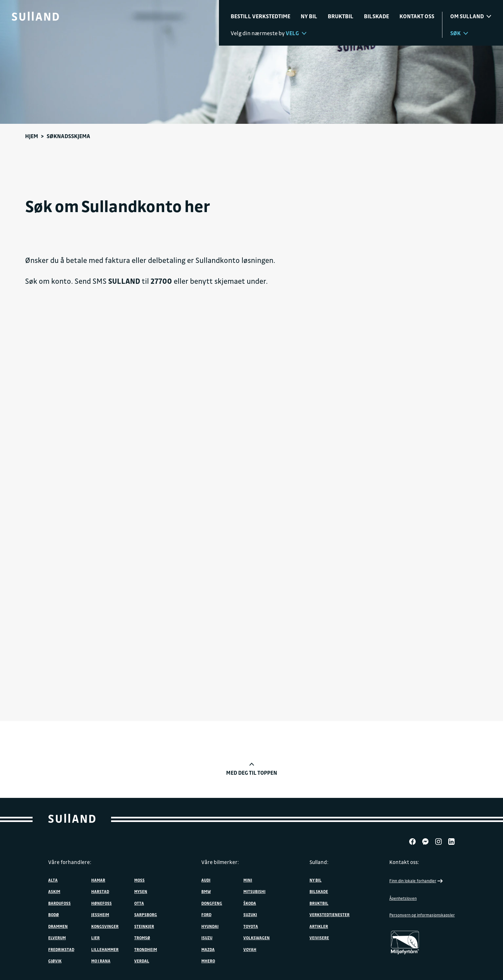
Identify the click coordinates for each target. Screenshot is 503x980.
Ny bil (309, 16)
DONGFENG (212, 903)
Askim (54, 891)
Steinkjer (144, 926)
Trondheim (146, 949)
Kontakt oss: (404, 862)
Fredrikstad (61, 949)
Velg (296, 33)
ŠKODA (250, 903)
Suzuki (250, 915)
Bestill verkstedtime (260, 16)
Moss (139, 880)
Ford (206, 915)
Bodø (54, 915)
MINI (248, 880)
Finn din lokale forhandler (417, 881)
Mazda (208, 949)
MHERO (208, 961)
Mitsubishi (254, 891)
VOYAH (250, 949)
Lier (95, 938)
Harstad (100, 891)
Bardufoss (59, 903)
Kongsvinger (105, 926)
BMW (206, 891)
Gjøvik (55, 961)
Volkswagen (257, 938)
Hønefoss (101, 903)
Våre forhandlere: (70, 862)
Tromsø (142, 938)
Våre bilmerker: (220, 862)
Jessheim (100, 915)
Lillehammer (105, 949)
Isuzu (207, 938)
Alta (53, 880)
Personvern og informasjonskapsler (422, 915)
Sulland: (319, 862)
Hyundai (210, 926)
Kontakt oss (417, 16)
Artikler (319, 926)
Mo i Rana (101, 961)
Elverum (57, 938)
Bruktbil (341, 16)
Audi (206, 880)
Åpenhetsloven (403, 898)
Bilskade (376, 16)
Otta (139, 903)
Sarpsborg (146, 915)
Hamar (98, 880)
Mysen (141, 891)
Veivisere (319, 938)
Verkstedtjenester (330, 915)
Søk (459, 33)
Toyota (251, 926)
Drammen (58, 926)
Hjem (32, 136)
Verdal (142, 961)
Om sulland (471, 16)
